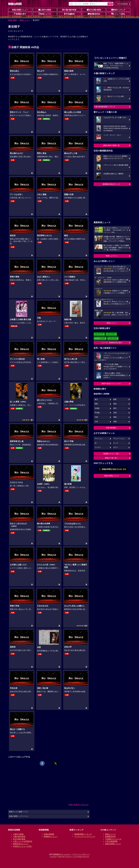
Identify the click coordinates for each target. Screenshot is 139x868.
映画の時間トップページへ (19, 816)
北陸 (115, 413)
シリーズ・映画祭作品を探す (112, 343)
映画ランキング (118, 10)
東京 (96, 399)
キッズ (116, 443)
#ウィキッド (111, 334)
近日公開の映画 (94, 10)
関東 (115, 399)
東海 (115, 404)
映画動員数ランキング (83, 834)
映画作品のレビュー (21, 844)
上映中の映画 (45, 10)
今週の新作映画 (69, 10)
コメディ (98, 447)
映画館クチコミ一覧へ (112, 454)
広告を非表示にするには (78, 805)
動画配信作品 (94, 14)
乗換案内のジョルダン (62, 854)
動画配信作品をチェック (112, 184)
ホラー (116, 447)
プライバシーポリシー (81, 854)
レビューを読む (118, 14)
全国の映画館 (49, 834)
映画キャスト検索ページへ (19, 812)
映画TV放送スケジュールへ (112, 384)
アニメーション (119, 439)
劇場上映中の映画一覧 (112, 145)
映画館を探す (20, 14)
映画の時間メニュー (20, 10)
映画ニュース (45, 14)
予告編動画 (69, 14)
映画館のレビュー (51, 836)
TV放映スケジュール (113, 839)
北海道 (97, 408)
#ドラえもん (99, 334)
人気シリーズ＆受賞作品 (23, 841)
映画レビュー (112, 323)
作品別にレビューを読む (23, 846)
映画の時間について (112, 476)
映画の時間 (12, 20)
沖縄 (115, 422)
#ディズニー (112, 338)
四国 (115, 417)
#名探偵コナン (99, 338)
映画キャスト (25, 20)
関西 (96, 404)
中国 (96, 417)
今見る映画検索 (122, 4)
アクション (99, 439)
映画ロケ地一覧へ (112, 458)
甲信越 (97, 413)
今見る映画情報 (111, 841)
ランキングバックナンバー (85, 836)
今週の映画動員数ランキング (105, 107)
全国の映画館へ (112, 428)
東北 (115, 408)
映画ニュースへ (112, 256)
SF (96, 443)
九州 (96, 422)
